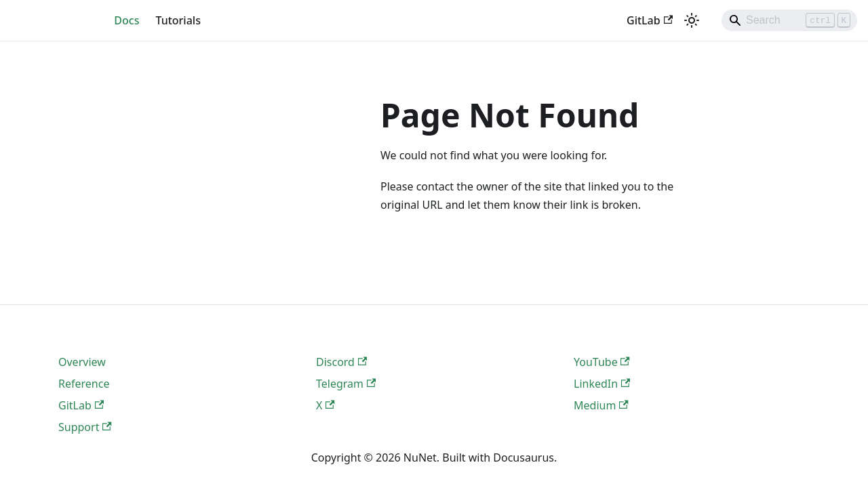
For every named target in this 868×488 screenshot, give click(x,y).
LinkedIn (602, 384)
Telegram (346, 384)
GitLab (650, 20)
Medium (601, 405)
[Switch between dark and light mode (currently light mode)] (692, 20)
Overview (82, 362)
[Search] (789, 20)
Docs (126, 20)
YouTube (602, 362)
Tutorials (178, 20)
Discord (341, 362)
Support (85, 427)
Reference (84, 384)
